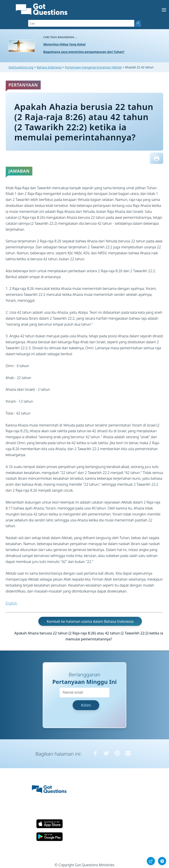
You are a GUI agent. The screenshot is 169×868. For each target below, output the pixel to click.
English (11, 603)
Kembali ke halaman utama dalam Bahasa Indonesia (90, 621)
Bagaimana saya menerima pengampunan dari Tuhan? (84, 52)
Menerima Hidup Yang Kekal (64, 44)
